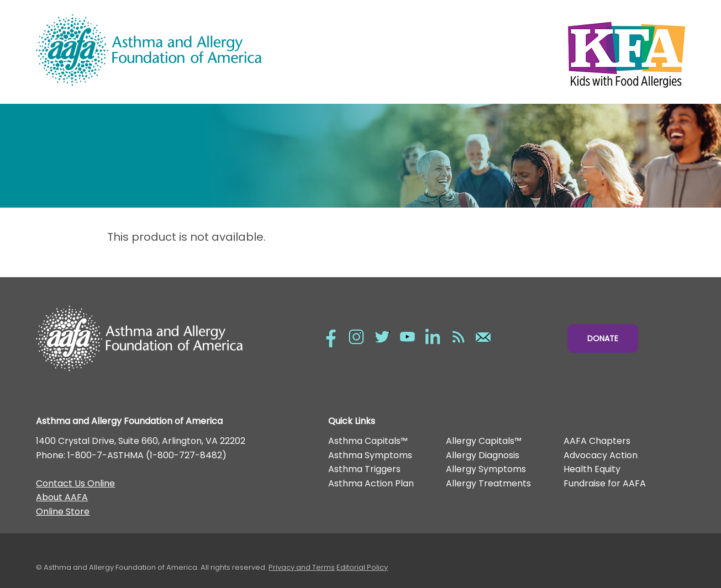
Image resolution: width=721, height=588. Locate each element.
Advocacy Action (601, 455)
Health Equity (592, 469)
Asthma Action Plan (371, 483)
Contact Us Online (75, 483)
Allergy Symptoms (486, 469)
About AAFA (62, 497)
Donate (603, 338)
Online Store (63, 512)
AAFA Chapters (597, 441)
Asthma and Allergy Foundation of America (198, 50)
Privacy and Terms (302, 567)
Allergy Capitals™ (484, 441)
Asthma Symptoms (370, 455)
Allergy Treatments (488, 483)
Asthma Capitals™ (368, 441)
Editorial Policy (362, 567)
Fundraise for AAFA (605, 483)
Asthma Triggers (364, 469)
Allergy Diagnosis (483, 455)
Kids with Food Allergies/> (523, 52)
